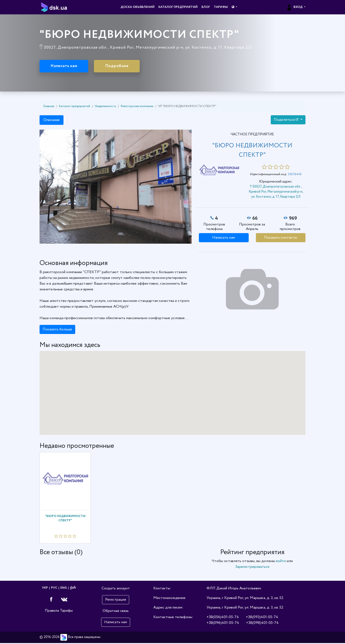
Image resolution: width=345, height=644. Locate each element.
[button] (234, 7)
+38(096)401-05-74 (223, 624)
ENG (64, 589)
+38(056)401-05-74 (223, 618)
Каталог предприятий (178, 7)
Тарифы (221, 7)
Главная (49, 107)
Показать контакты (281, 238)
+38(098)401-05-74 (262, 624)
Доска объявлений (138, 7)
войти (281, 562)
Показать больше (57, 330)
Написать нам (67, 67)
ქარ (73, 589)
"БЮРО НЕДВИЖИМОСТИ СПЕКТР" (65, 519)
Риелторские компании (137, 107)
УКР (45, 589)
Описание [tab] (52, 121)
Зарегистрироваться (252, 568)
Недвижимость (105, 107)
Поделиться (287, 120)
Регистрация (116, 601)
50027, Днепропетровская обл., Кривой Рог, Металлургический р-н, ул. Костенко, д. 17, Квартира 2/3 (276, 192)
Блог (206, 7)
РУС (54, 589)
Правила (52, 611)
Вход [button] (295, 7)
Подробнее (127, 67)
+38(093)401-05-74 (262, 618)
